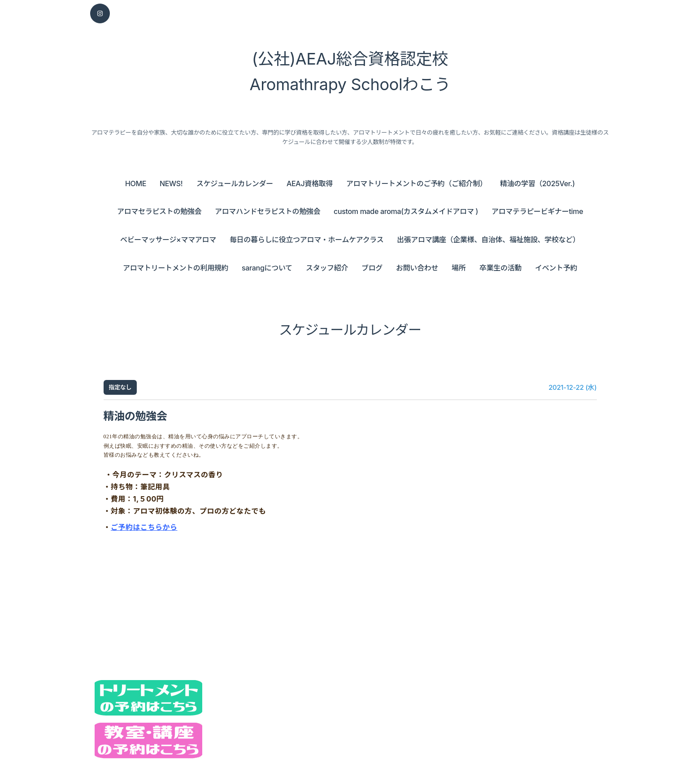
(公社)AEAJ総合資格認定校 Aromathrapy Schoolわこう (350, 72)
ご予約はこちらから (144, 527)
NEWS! (171, 183)
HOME (136, 183)
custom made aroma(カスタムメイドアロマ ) (406, 211)
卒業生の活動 (500, 268)
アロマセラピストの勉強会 (159, 211)
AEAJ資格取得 (310, 183)
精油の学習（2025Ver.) (537, 183)
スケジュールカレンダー (235, 183)
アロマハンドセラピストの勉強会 (267, 211)
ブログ (372, 268)
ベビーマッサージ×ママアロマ (168, 240)
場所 (459, 268)
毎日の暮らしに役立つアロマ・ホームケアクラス (307, 240)
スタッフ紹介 (327, 268)
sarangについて (267, 268)
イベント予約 (556, 268)
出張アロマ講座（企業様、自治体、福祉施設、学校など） (488, 240)
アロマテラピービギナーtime (537, 211)
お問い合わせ (417, 268)
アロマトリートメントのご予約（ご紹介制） (417, 183)
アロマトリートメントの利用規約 (176, 268)
